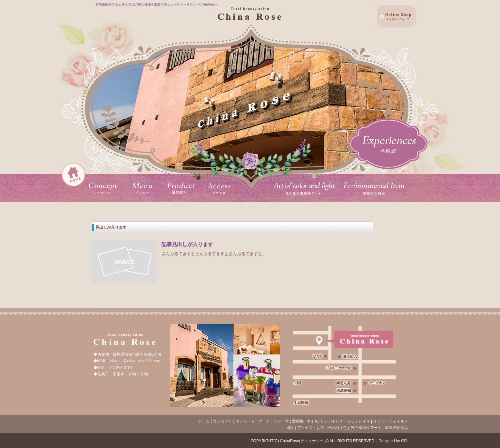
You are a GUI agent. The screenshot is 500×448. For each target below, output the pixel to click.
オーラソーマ (277, 421)
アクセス (217, 189)
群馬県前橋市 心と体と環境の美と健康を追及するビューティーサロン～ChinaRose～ (157, 4)
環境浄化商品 (373, 189)
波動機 (298, 421)
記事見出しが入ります (187, 244)
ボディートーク (249, 421)
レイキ (364, 421)
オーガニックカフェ (304, 189)
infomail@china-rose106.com (135, 361)
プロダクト (179, 189)
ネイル (312, 421)
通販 (290, 428)
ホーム (204, 421)
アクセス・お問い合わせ (319, 428)
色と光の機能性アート (362, 428)
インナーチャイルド (391, 421)
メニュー (141, 189)
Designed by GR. (393, 441)
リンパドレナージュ (338, 421)
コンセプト (105, 189)
